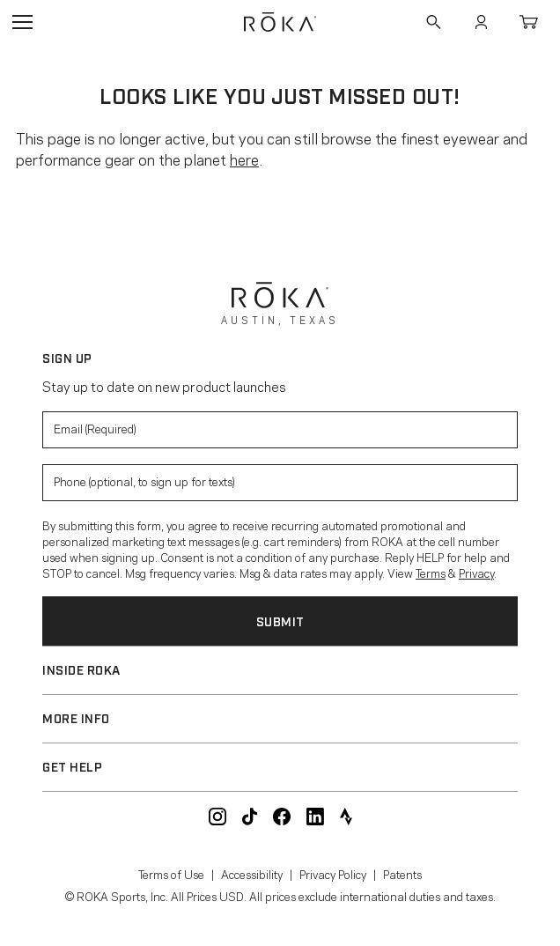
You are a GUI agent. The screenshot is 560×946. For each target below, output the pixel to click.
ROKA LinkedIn (315, 817)
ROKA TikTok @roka (250, 817)
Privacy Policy (333, 874)
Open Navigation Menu (22, 22)
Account (481, 22)
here (244, 159)
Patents (402, 874)
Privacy (476, 573)
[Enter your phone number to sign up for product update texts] (280, 483)
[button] (280, 670)
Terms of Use (171, 874)
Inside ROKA (81, 669)
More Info (76, 717)
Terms (431, 573)
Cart (528, 22)
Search (433, 22)
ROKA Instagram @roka (217, 817)
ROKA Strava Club (346, 817)
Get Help (72, 766)
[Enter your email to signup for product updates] (280, 430)
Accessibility (252, 874)
